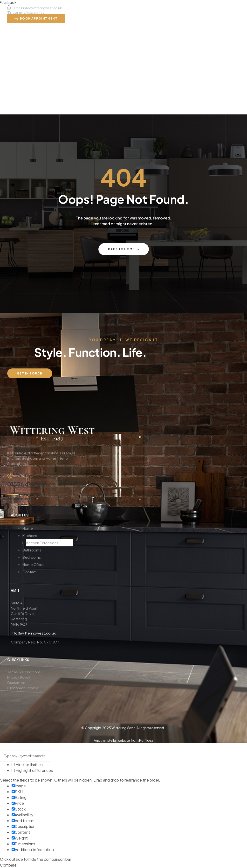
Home (28, 528)
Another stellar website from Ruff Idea (123, 740)
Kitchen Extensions (42, 543)
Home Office (34, 564)
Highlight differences (32, 770)
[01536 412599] (10, 475)
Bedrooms (32, 557)
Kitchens (30, 535)
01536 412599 (26, 484)
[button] (48, 536)
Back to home (124, 249)
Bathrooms (32, 550)
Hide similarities (27, 765)
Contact (30, 572)
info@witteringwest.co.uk (33, 633)
